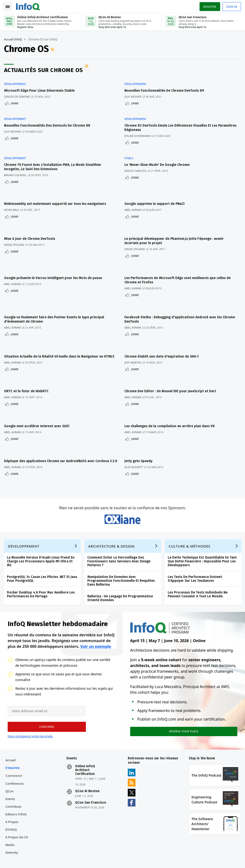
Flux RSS (54, 48)
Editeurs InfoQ (17, 776)
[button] (45, 688)
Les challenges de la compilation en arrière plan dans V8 (171, 385)
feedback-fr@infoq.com (21, 845)
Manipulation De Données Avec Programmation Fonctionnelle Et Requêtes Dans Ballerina (122, 540)
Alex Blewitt (136, 421)
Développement (16, 81)
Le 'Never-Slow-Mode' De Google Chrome (159, 153)
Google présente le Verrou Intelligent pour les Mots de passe (54, 254)
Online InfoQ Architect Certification (86, 732)
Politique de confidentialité (184, 853)
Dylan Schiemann (139, 128)
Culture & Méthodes (190, 506)
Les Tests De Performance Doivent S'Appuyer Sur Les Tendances (196, 538)
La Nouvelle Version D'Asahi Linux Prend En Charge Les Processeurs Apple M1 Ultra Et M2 (41, 521)
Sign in (231, 6)
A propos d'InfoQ (13, 788)
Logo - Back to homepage (29, 5)
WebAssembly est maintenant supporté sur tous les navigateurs (56, 188)
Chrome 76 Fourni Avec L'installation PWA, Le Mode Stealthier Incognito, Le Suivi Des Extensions (53, 155)
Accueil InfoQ (14, 39)
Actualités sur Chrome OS (44, 69)
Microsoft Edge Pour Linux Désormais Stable (40, 87)
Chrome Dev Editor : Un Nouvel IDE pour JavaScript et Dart (172, 354)
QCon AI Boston (88, 753)
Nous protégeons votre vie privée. (30, 697)
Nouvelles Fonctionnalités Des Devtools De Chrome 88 (48, 118)
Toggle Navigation (9, 6)
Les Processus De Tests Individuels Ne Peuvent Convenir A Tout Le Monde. (198, 554)
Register (209, 6)
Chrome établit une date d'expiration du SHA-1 (163, 323)
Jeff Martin (135, 329)
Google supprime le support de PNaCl (156, 188)
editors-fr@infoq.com (126, 845)
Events (11, 761)
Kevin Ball (12, 194)
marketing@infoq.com (20, 858)
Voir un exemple (96, 607)
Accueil (11, 722)
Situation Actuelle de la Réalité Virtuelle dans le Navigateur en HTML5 (60, 323)
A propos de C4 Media (17, 803)
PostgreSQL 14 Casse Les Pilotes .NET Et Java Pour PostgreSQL (43, 538)
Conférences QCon (15, 749)
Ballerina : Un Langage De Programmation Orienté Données (121, 558)
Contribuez (14, 768)
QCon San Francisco (91, 765)
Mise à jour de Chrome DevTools (30, 219)
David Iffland (15, 225)
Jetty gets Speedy (140, 415)
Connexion (15, 738)
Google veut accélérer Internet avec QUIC (38, 385)
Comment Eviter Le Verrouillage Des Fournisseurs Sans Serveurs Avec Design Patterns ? (120, 521)
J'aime (15, 100)
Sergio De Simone (18, 93)
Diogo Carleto (137, 159)
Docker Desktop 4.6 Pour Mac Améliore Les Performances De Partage (42, 554)
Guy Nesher (135, 93)
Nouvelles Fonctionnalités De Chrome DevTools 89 (166, 87)
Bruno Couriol (16, 163)
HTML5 (131, 146)
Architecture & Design (112, 506)
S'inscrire (13, 730)
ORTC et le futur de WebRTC (27, 354)
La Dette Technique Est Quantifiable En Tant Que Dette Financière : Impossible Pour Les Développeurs (203, 521)
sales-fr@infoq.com (71, 845)
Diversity (13, 814)
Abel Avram (135, 194)
